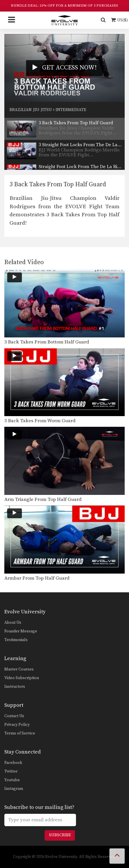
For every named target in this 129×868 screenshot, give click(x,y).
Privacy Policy (17, 725)
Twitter (11, 771)
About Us (13, 623)
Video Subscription (22, 678)
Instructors (15, 687)
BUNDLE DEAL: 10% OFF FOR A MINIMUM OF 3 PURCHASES (64, 5)
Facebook (13, 763)
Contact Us (14, 716)
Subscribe (60, 835)
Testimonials (16, 640)
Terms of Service (20, 733)
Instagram (14, 789)
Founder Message (21, 631)
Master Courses (19, 669)
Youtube (12, 780)
